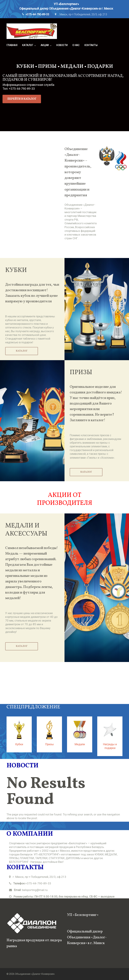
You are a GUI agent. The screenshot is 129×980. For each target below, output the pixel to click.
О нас (76, 45)
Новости (62, 45)
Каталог (28, 45)
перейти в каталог (22, 99)
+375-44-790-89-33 (37, 14)
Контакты (91, 45)
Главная (12, 45)
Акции (45, 45)
